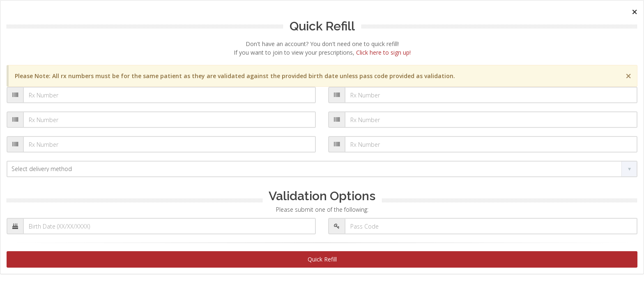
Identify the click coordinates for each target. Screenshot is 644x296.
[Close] (635, 12)
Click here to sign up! (383, 52)
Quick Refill (322, 259)
